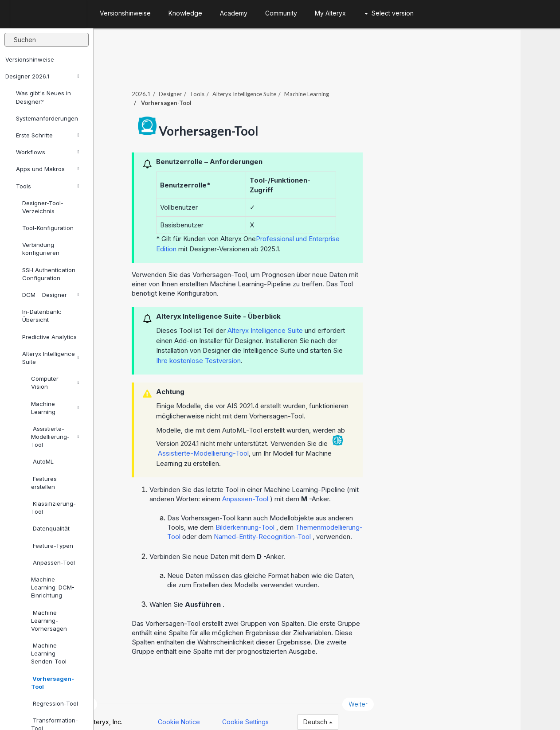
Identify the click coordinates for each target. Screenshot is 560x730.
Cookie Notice (219, 712)
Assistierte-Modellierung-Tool (55, 437)
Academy (234, 13)
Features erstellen (44, 483)
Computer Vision (55, 383)
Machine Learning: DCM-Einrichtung (53, 587)
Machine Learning (55, 408)
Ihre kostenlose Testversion (238, 350)
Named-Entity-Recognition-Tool (303, 526)
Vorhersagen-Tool (53, 683)
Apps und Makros (48, 169)
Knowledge (185, 13)
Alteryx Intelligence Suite (51, 358)
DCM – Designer (51, 295)
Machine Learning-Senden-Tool (49, 653)
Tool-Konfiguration (48, 228)
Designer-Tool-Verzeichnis (43, 207)
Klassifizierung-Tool (53, 507)
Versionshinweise (30, 59)
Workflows (48, 152)
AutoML (42, 461)
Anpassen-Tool (53, 562)
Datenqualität (50, 528)
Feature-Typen (52, 546)
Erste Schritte (48, 135)
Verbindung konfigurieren (41, 249)
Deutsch (358, 712)
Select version (389, 13)
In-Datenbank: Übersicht (42, 316)
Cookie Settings (285, 712)
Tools (48, 186)
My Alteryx (330, 13)
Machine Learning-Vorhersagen (49, 621)
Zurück (121, 694)
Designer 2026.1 (42, 76)
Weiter (397, 694)
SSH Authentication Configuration (49, 274)
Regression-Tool (55, 703)
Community (281, 13)
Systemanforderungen (47, 118)
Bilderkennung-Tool (285, 517)
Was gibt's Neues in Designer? (43, 97)
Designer (210, 84)
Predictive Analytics (49, 337)
